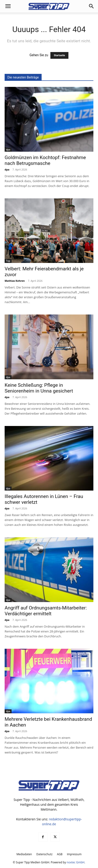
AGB (60, 854)
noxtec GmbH (76, 862)
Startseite (60, 55)
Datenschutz (44, 854)
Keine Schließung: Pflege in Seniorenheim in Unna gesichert (39, 388)
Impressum (74, 854)
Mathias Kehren (15, 281)
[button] (8, 6)
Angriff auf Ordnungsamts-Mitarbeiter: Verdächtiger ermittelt (46, 611)
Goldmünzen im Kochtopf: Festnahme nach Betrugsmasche (45, 160)
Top (8, 261)
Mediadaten (24, 854)
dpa (8, 150)
